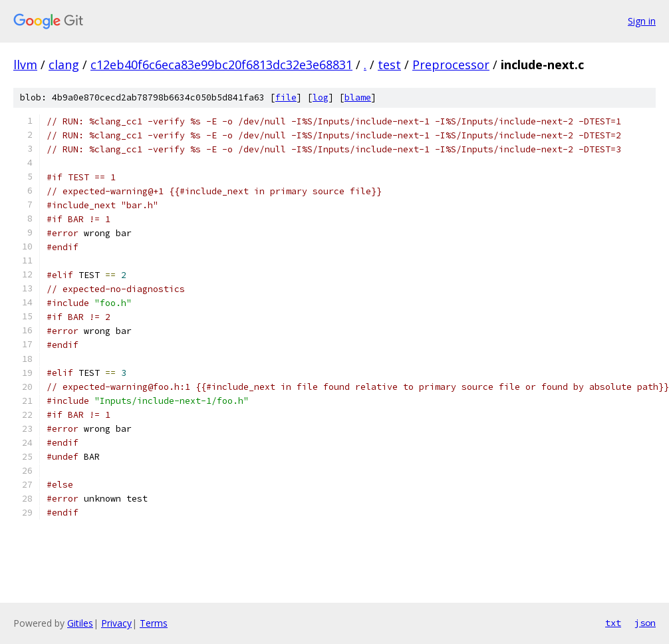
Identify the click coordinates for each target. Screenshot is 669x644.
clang (64, 65)
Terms (154, 623)
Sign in (642, 21)
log (321, 97)
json (645, 623)
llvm (25, 65)
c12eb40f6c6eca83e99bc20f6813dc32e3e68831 (221, 65)
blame (358, 97)
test (389, 65)
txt (613, 623)
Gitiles (80, 623)
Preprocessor (451, 65)
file (286, 97)
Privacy (116, 623)
